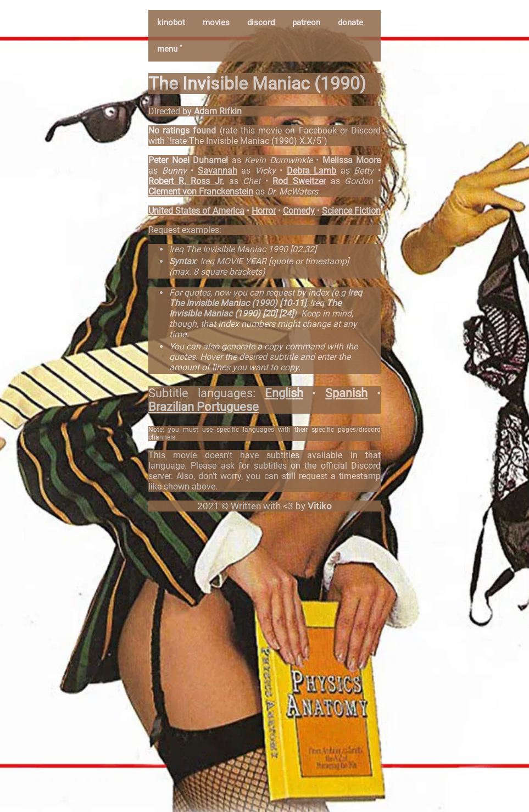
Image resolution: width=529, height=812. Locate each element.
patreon (306, 23)
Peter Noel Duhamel (188, 160)
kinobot (171, 23)
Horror (264, 211)
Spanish (346, 393)
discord (261, 23)
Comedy (299, 211)
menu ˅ (169, 49)
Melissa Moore (352, 160)
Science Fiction (351, 211)
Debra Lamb (312, 171)
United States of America (196, 211)
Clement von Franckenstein (201, 191)
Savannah (218, 171)
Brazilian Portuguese (204, 407)
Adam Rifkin (218, 111)
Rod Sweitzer (299, 181)
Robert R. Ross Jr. (186, 181)
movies (216, 23)
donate (350, 23)
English (284, 393)
